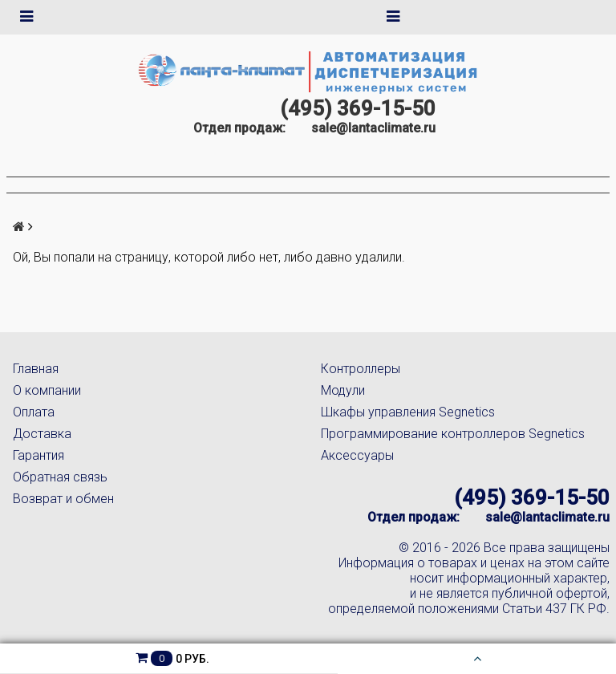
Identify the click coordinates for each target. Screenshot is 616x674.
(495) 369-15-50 (358, 108)
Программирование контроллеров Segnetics (453, 434)
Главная (36, 369)
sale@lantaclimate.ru (373, 128)
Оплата (34, 412)
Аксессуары (357, 455)
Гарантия (38, 455)
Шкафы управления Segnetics (408, 412)
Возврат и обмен (63, 499)
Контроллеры (361, 369)
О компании (47, 390)
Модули (343, 390)
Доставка (42, 434)
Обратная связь (60, 477)
